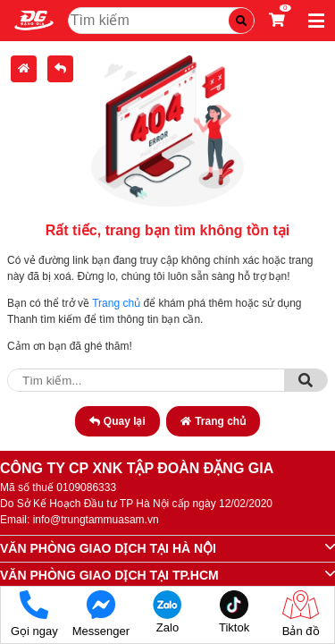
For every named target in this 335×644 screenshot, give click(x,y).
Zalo (167, 612)
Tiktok (234, 612)
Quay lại (117, 421)
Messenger (101, 614)
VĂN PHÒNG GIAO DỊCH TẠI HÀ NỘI (108, 548)
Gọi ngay (34, 614)
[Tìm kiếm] (241, 21)
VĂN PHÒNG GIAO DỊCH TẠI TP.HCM (109, 575)
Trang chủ (116, 303)
